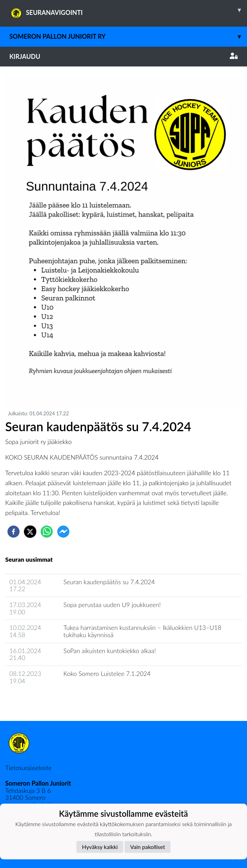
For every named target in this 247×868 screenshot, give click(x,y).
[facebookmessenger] (63, 532)
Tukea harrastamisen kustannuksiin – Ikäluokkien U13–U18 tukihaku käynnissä (142, 631)
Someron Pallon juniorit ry (128, 37)
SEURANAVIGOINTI (128, 10)
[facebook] (13, 532)
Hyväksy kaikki (100, 847)
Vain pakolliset (148, 847)
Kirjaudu (123, 56)
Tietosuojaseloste (28, 768)
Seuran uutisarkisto (36, 700)
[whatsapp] (47, 532)
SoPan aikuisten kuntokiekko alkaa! (109, 651)
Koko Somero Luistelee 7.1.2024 (107, 673)
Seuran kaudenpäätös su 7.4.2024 (109, 582)
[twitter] (30, 532)
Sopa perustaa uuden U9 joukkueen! (112, 605)
